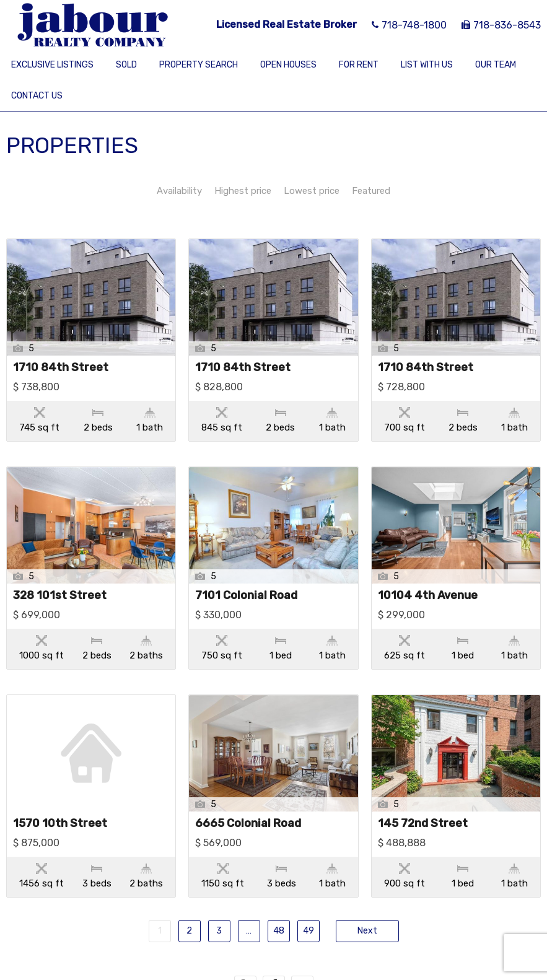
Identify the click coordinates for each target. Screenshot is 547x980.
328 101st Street (60, 570)
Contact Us (37, 96)
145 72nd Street (423, 786)
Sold (126, 65)
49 (309, 881)
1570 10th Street (60, 786)
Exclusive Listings (52, 65)
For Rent (359, 65)
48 (279, 881)
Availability (179, 191)
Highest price (243, 191)
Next (367, 881)
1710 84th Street (61, 368)
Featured (371, 191)
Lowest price (312, 191)
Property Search (199, 65)
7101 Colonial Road (246, 570)
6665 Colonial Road (248, 786)
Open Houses (288, 65)
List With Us (427, 65)
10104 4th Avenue (428, 570)
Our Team (496, 65)
